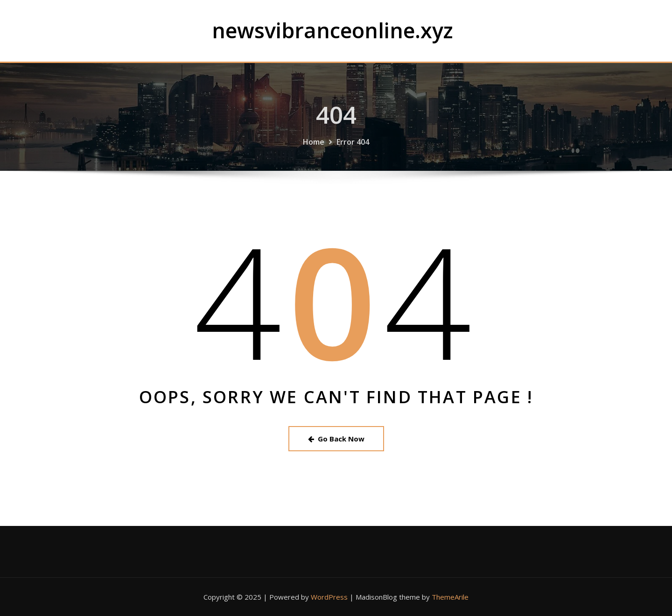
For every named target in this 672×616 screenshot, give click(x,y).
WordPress (329, 597)
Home (314, 147)
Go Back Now (336, 439)
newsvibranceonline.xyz (332, 30)
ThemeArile (450, 597)
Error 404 (353, 147)
